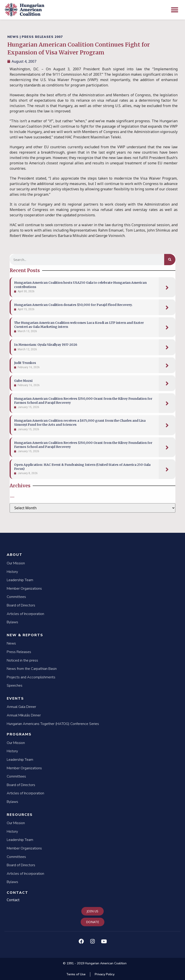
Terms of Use (76, 974)
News (11, 643)
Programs (19, 734)
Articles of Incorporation (25, 614)
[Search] (170, 260)
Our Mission (16, 563)
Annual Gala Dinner (21, 707)
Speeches (15, 686)
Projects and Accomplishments (31, 677)
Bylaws (12, 622)
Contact (17, 893)
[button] (175, 10)
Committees (16, 597)
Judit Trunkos (25, 363)
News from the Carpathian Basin (32, 669)
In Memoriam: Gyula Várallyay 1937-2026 (46, 345)
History (12, 572)
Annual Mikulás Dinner (24, 715)
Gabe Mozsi (23, 381)
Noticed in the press (22, 660)
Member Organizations (24, 589)
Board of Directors (21, 605)
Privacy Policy (105, 974)
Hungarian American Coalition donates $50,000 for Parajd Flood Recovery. (73, 305)
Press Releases (19, 652)
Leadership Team (20, 580)
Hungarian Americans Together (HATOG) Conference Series (53, 724)
